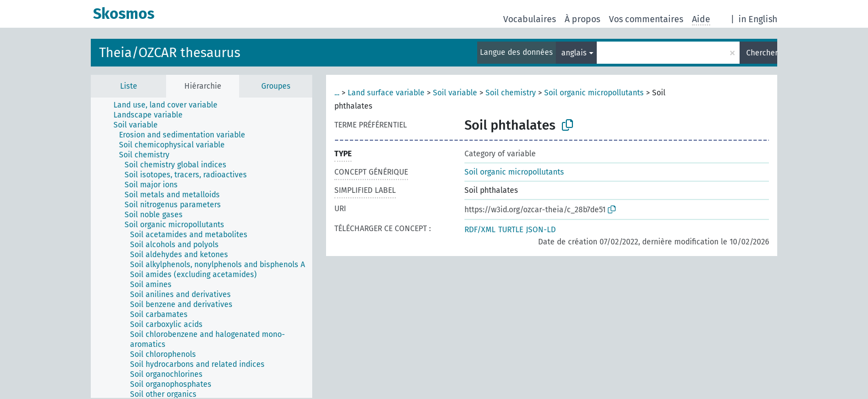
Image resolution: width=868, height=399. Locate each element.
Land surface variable (386, 93)
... (337, 93)
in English (758, 19)
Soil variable (455, 93)
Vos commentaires (646, 19)
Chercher (762, 53)
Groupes (276, 86)
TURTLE (511, 230)
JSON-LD (541, 230)
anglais (574, 53)
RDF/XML (480, 230)
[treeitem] (170, 105)
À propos (582, 19)
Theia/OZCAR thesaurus (170, 53)
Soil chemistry (511, 93)
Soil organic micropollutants (594, 93)
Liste (129, 86)
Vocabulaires (529, 19)
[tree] (201, 248)
